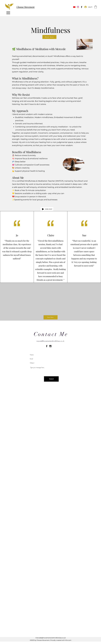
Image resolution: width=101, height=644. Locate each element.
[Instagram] (78, 7)
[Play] (43, 209)
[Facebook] (82, 7)
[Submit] (51, 379)
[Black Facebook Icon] (47, 346)
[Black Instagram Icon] (50, 346)
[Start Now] (50, 317)
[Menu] (8, 13)
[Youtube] (74, 7)
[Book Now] (49, 37)
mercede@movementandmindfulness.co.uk (50, 341)
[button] (96, 7)
